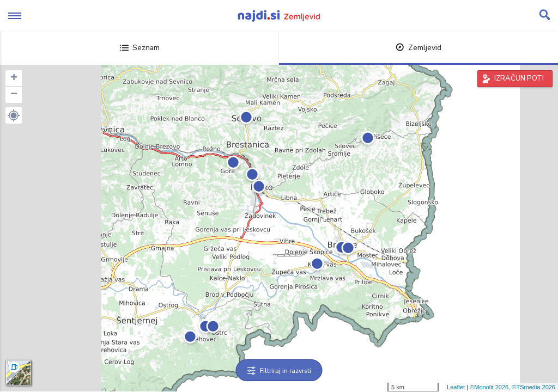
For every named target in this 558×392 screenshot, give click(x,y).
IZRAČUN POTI (519, 78)
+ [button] (14, 78)
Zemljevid (418, 48)
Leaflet (456, 387)
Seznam (140, 48)
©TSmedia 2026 (533, 387)
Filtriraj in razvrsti (279, 371)
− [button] (14, 95)
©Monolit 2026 (489, 387)
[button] (14, 115)
